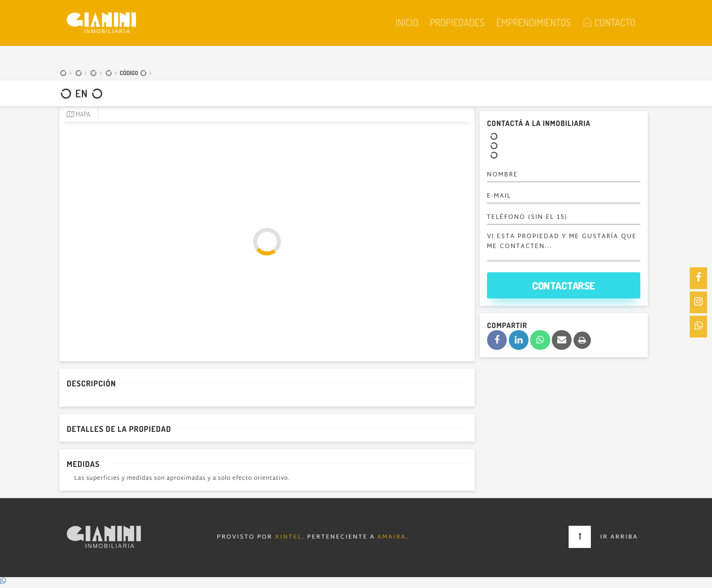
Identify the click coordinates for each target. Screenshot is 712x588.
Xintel (289, 538)
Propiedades (457, 22)
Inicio (407, 22)
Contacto (609, 22)
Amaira (392, 538)
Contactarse (564, 285)
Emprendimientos (533, 22)
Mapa (79, 114)
